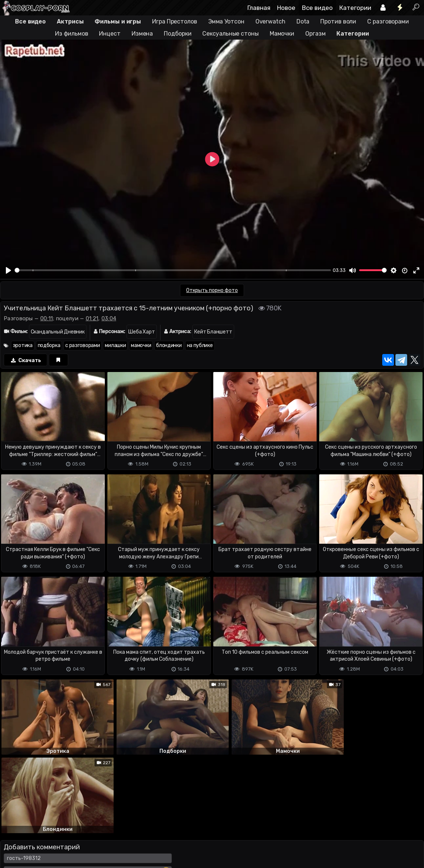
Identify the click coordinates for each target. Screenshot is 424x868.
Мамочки (282, 34)
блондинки (169, 345)
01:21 (92, 318)
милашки (115, 345)
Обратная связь (76, 845)
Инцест (110, 34)
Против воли (338, 21)
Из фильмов (71, 34)
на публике (200, 345)
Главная (259, 8)
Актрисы (70, 21)
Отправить (29, 816)
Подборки (178, 34)
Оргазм (315, 34)
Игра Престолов (175, 21)
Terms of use (38, 845)
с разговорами (82, 345)
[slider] (173, 270)
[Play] (8, 270)
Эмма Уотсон (226, 21)
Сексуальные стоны (230, 34)
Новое (286, 8)
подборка (49, 345)
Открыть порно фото (212, 290)
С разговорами (388, 21)
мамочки (141, 345)
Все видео (317, 8)
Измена (142, 34)
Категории (355, 8)
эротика (23, 345)
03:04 (109, 318)
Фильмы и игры (118, 21)
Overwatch (270, 21)
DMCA (12, 845)
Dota (303, 21)
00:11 (47, 318)
